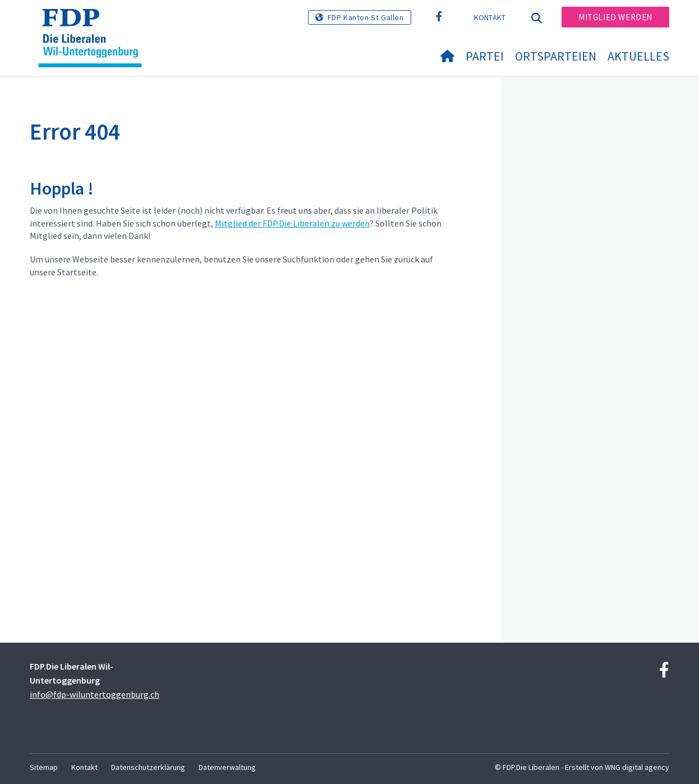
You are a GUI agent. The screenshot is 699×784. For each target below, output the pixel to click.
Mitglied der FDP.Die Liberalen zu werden (292, 223)
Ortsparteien (556, 56)
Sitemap (44, 767)
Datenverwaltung (227, 767)
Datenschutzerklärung (148, 767)
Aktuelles (638, 56)
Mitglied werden (615, 17)
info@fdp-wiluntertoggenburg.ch (95, 694)
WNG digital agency (637, 767)
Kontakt (490, 17)
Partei (485, 56)
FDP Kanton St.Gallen (366, 17)
